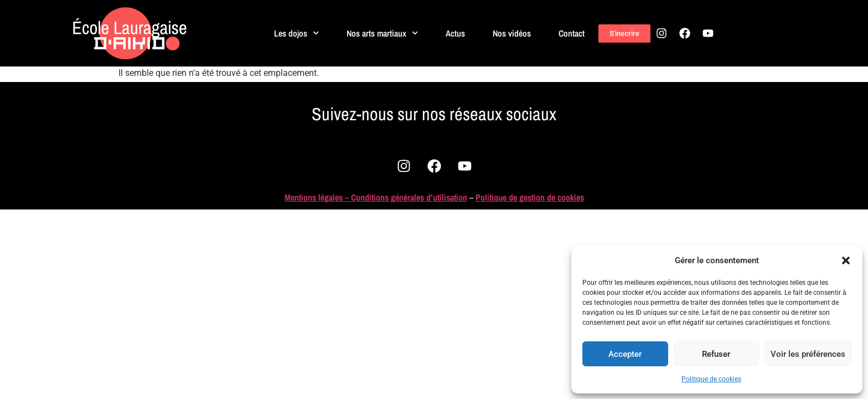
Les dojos (296, 33)
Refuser (716, 354)
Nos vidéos (512, 33)
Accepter (625, 354)
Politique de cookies (711, 379)
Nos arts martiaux (383, 33)
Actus (456, 33)
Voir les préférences (808, 354)
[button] (846, 260)
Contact (572, 33)
